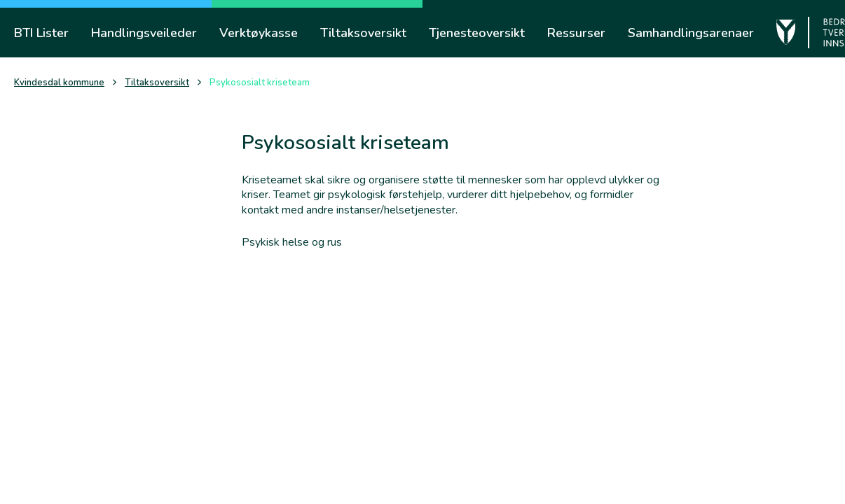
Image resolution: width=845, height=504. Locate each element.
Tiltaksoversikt (157, 83)
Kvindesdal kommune (59, 83)
